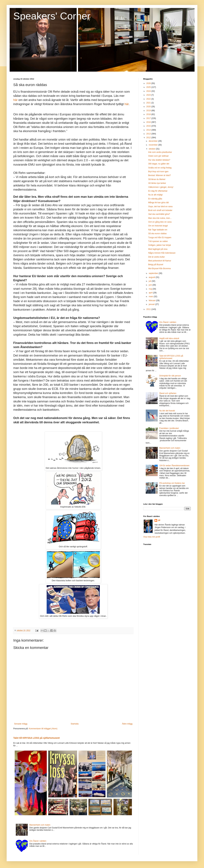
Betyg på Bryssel (156, 265)
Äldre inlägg (127, 724)
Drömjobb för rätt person (170, 376)
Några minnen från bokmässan (162, 253)
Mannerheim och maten (40, 825)
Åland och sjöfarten (168, 393)
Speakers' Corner (52, 16)
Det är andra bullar (156, 257)
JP (159, 520)
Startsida (75, 724)
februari (152, 300)
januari (152, 304)
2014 (149, 130)
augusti (152, 277)
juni (151, 285)
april (151, 293)
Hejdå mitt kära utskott (169, 338)
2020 (149, 107)
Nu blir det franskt (167, 411)
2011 (149, 309)
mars (151, 297)
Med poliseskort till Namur (160, 261)
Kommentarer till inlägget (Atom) (43, 729)
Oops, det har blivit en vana (160, 207)
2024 (149, 91)
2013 (149, 134)
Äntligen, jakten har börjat (160, 245)
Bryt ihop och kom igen (158, 172)
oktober (152, 149)
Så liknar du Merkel (157, 179)
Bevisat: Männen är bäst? (160, 175)
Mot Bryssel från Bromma (159, 269)
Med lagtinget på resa (158, 249)
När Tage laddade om (158, 230)
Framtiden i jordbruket (169, 428)
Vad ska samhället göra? (159, 214)
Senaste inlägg (21, 724)
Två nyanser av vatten (158, 241)
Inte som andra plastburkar (160, 152)
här (15, 100)
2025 (149, 87)
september (154, 273)
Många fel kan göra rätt (158, 203)
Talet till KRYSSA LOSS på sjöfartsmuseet (36, 738)
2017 (149, 118)
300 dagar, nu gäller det (159, 164)
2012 (149, 138)
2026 (149, 83)
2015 (149, 126)
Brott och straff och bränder (160, 210)
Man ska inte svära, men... (160, 218)
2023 (149, 95)
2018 (149, 114)
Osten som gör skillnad (158, 156)
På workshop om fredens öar (172, 483)
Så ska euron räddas (157, 234)
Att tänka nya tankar (157, 183)
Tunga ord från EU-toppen (160, 238)
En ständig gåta (155, 199)
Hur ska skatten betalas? (159, 160)
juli (150, 281)
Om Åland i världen (38, 841)
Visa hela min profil (152, 537)
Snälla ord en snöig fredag (160, 168)
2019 (149, 111)
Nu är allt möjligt (155, 195)
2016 (149, 122)
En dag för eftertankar (158, 191)
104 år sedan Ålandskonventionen (174, 466)
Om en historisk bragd (158, 226)
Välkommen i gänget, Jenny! (161, 187)
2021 (149, 103)
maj (151, 289)
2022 (149, 99)
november (153, 145)
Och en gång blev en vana (160, 222)
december (153, 141)
